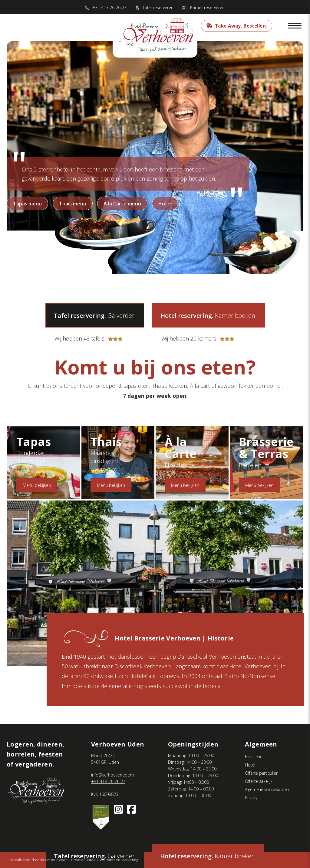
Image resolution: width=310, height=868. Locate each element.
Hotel (165, 204)
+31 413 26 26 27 (109, 7)
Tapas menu (27, 204)
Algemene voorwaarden (267, 789)
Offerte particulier (261, 773)
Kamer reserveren (207, 7)
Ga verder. (95, 316)
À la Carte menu (122, 204)
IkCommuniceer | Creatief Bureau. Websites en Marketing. (90, 860)
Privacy (251, 798)
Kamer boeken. (208, 856)
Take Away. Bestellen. (241, 26)
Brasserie (254, 757)
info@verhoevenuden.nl (114, 775)
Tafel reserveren (158, 7)
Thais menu (73, 204)
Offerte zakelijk (259, 781)
